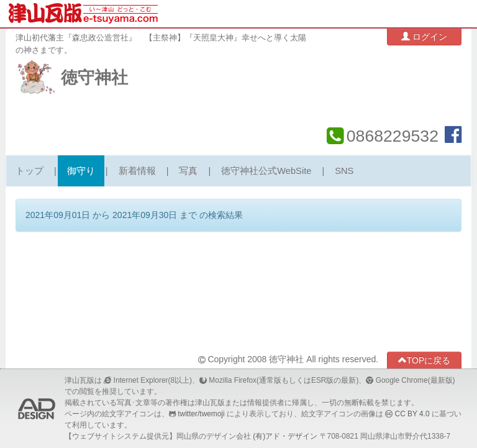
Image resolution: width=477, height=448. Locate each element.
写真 (188, 171)
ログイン (424, 36)
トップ (30, 171)
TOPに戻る (425, 360)
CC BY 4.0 (412, 414)
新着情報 (137, 171)
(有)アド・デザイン (285, 436)
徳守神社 (94, 78)
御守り (81, 171)
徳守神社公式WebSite (266, 171)
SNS (344, 171)
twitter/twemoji (201, 414)
